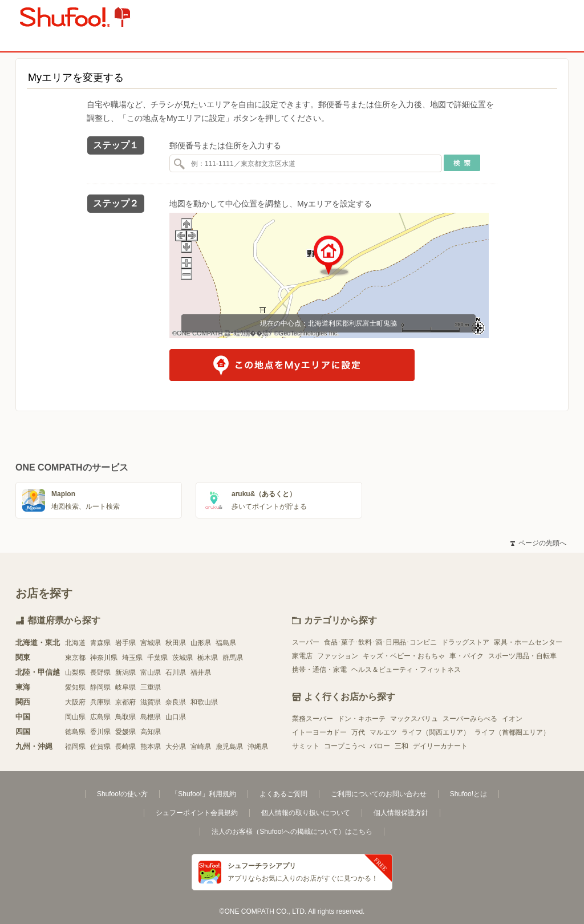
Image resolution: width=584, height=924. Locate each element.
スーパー (306, 642)
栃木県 (208, 658)
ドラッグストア (465, 642)
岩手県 (125, 643)
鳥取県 (125, 717)
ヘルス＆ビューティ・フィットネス (406, 670)
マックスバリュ (414, 719)
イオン (512, 719)
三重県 (151, 687)
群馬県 (233, 658)
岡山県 (75, 717)
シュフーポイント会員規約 (197, 813)
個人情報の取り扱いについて (306, 813)
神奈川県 (104, 658)
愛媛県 (125, 732)
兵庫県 (100, 702)
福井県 (201, 672)
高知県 (151, 732)
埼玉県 (132, 658)
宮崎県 (201, 747)
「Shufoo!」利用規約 (203, 794)
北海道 (75, 643)
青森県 (100, 643)
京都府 (125, 702)
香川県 (100, 732)
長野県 (100, 672)
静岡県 (100, 687)
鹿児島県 (229, 747)
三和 (401, 746)
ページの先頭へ (538, 543)
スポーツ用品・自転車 (522, 656)
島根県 (151, 717)
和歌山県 (204, 702)
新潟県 (125, 672)
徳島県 (75, 732)
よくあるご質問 (283, 794)
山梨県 (75, 672)
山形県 (201, 643)
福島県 (226, 643)
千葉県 (157, 658)
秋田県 (176, 643)
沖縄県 (258, 747)
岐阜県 (125, 687)
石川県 (176, 672)
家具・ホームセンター (528, 642)
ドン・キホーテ (362, 719)
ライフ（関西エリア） (436, 732)
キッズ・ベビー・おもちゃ (404, 656)
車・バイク (467, 656)
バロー (380, 746)
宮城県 (151, 643)
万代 (358, 732)
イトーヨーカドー (319, 732)
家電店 (302, 656)
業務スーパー (313, 719)
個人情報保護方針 (401, 813)
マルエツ (383, 732)
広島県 (100, 717)
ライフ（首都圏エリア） (512, 732)
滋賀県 (151, 702)
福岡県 (75, 747)
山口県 (176, 717)
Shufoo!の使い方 (122, 794)
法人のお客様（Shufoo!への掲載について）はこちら (292, 832)
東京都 (75, 658)
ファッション (338, 656)
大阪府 (75, 702)
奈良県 (176, 702)
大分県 (176, 747)
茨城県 (182, 658)
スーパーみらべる (470, 719)
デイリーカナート (440, 746)
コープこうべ (344, 746)
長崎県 (125, 747)
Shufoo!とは (469, 794)
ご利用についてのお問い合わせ (379, 794)
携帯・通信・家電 (319, 670)
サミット (306, 746)
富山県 (151, 672)
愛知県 (75, 687)
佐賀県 (100, 747)
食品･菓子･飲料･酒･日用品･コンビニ (380, 642)
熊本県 (151, 747)
